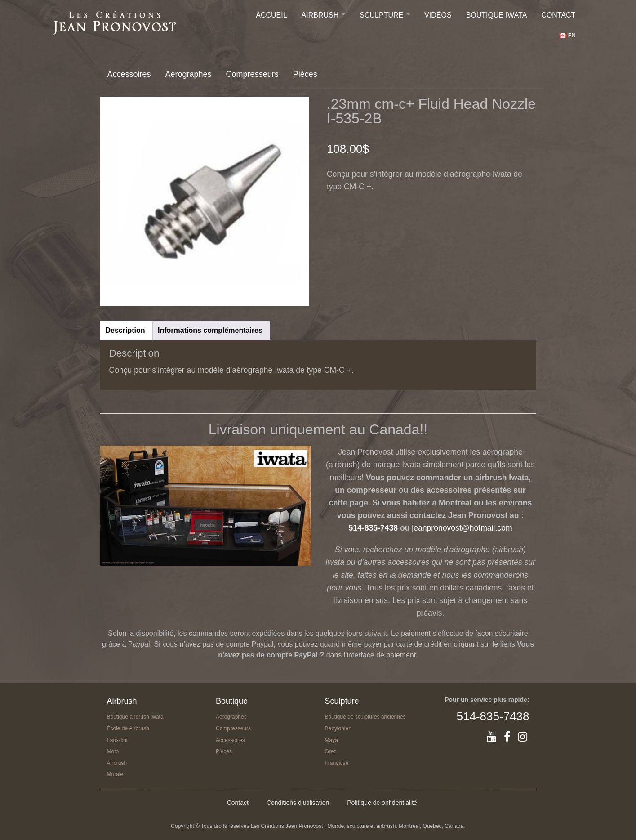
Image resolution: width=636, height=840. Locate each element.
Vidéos (438, 15)
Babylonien (338, 728)
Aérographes (189, 74)
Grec (331, 751)
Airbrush (320, 15)
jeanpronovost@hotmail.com (462, 528)
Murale (115, 774)
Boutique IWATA (497, 15)
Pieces (224, 751)
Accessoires (129, 74)
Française (337, 763)
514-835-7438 (373, 528)
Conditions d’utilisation (298, 803)
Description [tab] (125, 330)
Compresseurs (252, 74)
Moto (113, 751)
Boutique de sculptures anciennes (365, 717)
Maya (331, 740)
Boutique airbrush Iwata (135, 717)
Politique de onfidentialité (382, 803)
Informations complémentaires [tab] (210, 330)
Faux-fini (117, 740)
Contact (558, 15)
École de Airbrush (128, 728)
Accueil (271, 15)
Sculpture (381, 15)
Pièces (305, 74)
